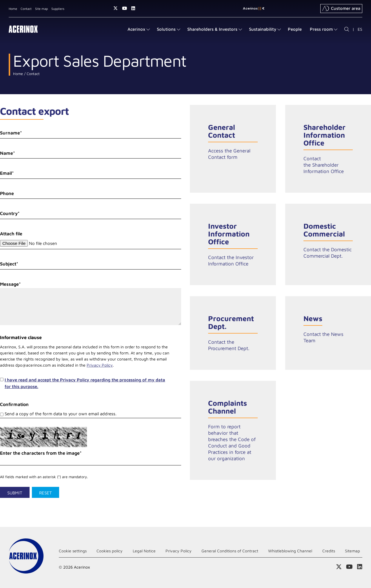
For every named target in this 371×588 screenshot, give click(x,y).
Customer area (341, 8)
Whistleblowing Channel (290, 551)
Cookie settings (73, 551)
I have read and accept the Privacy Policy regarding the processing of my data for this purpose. (85, 383)
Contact (26, 9)
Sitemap (352, 551)
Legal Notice (144, 551)
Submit (15, 493)
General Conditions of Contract (230, 551)
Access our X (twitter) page (116, 8)
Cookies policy (110, 551)
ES (360, 29)
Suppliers (58, 9)
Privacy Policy (100, 365)
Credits (329, 551)
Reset (46, 493)
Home (13, 9)
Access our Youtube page (124, 8)
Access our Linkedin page (133, 8)
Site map (41, 9)
